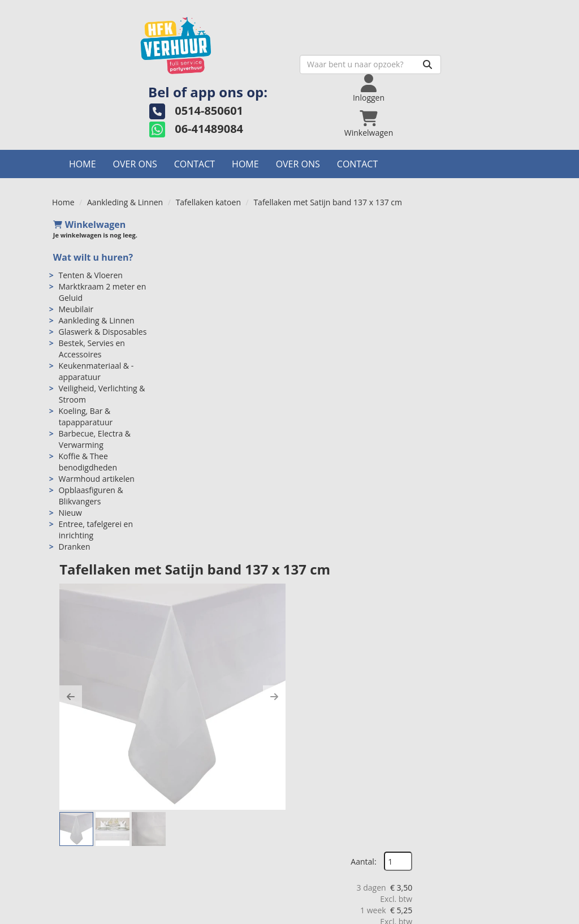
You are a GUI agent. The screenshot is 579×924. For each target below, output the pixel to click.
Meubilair (75, 310)
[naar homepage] (131, 43)
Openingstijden (211, 794)
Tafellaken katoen (208, 203)
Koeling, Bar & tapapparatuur (85, 417)
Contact (195, 165)
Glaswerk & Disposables (102, 332)
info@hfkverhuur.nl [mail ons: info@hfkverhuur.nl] (103, 803)
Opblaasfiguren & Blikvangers (90, 496)
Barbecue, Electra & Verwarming (94, 440)
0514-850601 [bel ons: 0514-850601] (92, 784)
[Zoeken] (327, 65)
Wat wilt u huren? (92, 258)
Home (83, 165)
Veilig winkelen (332, 794)
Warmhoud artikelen (96, 479)
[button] (191, 355)
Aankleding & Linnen (125, 203)
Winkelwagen (88, 225)
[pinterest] (517, 914)
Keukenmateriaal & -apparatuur (95, 372)
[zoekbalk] (270, 65)
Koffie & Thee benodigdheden (87, 462)
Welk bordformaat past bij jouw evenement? (473, 800)
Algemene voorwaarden (349, 806)
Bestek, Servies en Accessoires (91, 349)
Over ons (135, 165)
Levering (321, 783)
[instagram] (496, 914)
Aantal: (467, 251)
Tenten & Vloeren (90, 276)
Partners (198, 806)
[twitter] (476, 914)
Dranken (74, 547)
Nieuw (69, 513)
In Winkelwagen (472, 335)
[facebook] (456, 914)
